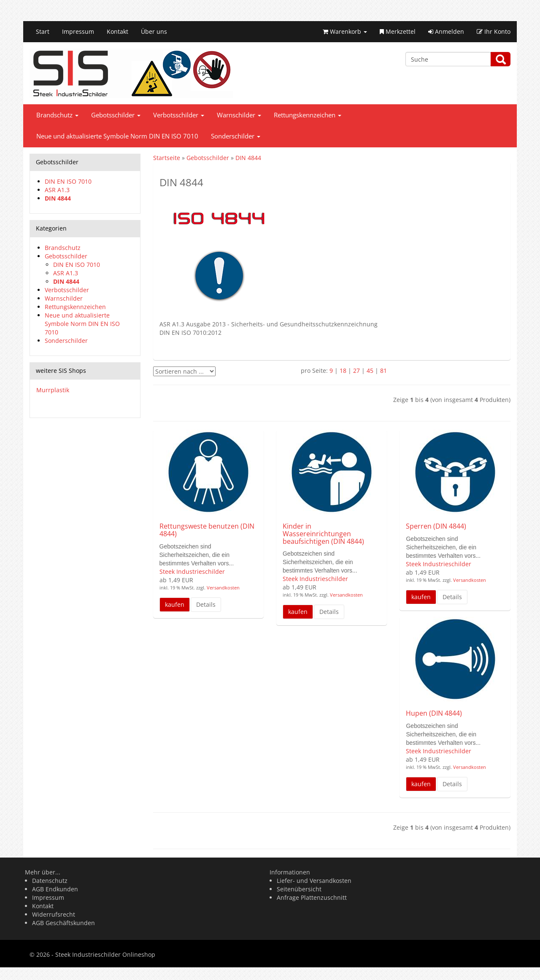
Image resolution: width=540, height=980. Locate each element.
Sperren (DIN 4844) (436, 526)
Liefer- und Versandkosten (314, 881)
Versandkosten (223, 588)
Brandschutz (57, 115)
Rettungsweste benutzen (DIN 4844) (207, 530)
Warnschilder (239, 115)
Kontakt (117, 31)
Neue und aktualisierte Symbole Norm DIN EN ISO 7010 (117, 136)
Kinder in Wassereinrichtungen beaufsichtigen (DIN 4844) (323, 533)
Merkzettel (398, 31)
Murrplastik (53, 390)
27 (356, 371)
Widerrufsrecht (54, 914)
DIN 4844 (58, 198)
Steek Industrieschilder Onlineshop (105, 954)
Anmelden (446, 31)
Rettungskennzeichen (308, 115)
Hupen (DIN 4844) (434, 713)
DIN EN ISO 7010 (68, 181)
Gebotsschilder (116, 115)
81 (383, 371)
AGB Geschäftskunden (63, 923)
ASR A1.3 (57, 190)
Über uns (154, 31)
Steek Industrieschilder (192, 571)
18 (343, 371)
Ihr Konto (494, 31)
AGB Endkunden (55, 889)
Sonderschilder (236, 136)
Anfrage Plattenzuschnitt (312, 897)
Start (43, 31)
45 (370, 371)
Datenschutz (50, 881)
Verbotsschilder (179, 115)
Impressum (78, 31)
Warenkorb (345, 31)
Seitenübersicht (299, 889)
